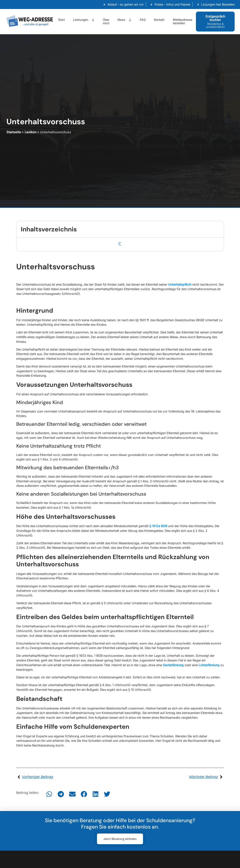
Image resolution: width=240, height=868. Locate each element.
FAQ (143, 20)
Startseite (14, 132)
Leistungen (84, 20)
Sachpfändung (173, 665)
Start (61, 20)
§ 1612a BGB (158, 526)
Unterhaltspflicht (180, 284)
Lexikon (31, 132)
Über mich (106, 21)
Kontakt (159, 20)
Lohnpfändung (209, 665)
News (125, 20)
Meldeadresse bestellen (183, 21)
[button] (49, 794)
